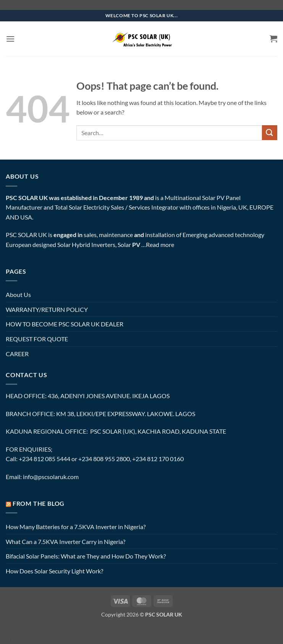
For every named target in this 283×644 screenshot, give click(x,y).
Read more (160, 245)
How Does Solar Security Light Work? (54, 571)
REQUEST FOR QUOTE (37, 339)
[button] (10, 39)
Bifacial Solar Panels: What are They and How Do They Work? (86, 556)
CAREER (17, 354)
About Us (18, 295)
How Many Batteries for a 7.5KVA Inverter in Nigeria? (76, 527)
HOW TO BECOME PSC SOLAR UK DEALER (65, 324)
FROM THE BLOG (39, 503)
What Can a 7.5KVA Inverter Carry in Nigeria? (65, 542)
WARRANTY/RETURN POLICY (47, 309)
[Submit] (270, 133)
